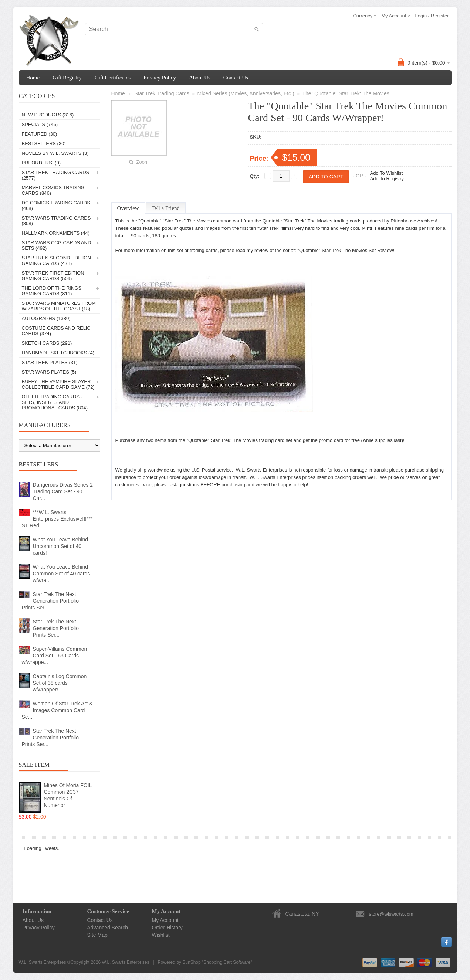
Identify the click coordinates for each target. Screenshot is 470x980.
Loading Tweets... (43, 848)
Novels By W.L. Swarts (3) (55, 153)
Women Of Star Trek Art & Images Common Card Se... (57, 710)
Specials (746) (40, 124)
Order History (167, 928)
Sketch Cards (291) (47, 343)
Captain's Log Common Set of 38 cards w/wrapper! (60, 683)
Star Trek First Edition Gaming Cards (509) (53, 276)
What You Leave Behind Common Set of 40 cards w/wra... (62, 574)
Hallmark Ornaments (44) (56, 233)
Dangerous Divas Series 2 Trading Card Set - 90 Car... (63, 491)
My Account (165, 920)
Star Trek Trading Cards (162, 93)
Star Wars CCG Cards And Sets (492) (57, 245)
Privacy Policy (160, 78)
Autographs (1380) (46, 318)
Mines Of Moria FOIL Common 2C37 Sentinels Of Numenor (68, 795)
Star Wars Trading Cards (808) (56, 221)
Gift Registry (67, 78)
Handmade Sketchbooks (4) (58, 353)
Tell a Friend (166, 208)
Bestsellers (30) (44, 144)
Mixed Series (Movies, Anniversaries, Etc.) (246, 93)
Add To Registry (387, 179)
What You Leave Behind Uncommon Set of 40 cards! (60, 546)
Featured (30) (40, 134)
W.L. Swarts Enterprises (125, 962)
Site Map (97, 935)
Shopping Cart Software (227, 962)
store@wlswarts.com (391, 914)
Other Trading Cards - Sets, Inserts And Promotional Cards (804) (55, 402)
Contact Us (236, 78)
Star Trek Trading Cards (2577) (56, 175)
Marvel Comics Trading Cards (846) (53, 190)
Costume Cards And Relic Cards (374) (56, 331)
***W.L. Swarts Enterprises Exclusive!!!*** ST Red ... (57, 519)
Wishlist (161, 935)
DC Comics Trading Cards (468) (56, 205)
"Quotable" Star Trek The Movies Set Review (345, 250)
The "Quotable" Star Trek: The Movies (346, 93)
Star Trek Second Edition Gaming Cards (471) (56, 261)
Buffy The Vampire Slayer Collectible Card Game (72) (58, 384)
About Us (200, 78)
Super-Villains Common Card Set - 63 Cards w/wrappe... (55, 656)
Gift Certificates (113, 78)
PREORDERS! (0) (41, 163)
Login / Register (432, 16)
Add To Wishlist (387, 173)
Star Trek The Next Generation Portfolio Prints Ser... (50, 601)
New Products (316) (48, 115)
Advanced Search (108, 928)
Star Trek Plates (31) (50, 362)
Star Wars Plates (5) (49, 372)
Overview (128, 208)
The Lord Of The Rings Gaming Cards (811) (52, 291)
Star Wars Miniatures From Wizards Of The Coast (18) (59, 306)
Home (33, 78)
